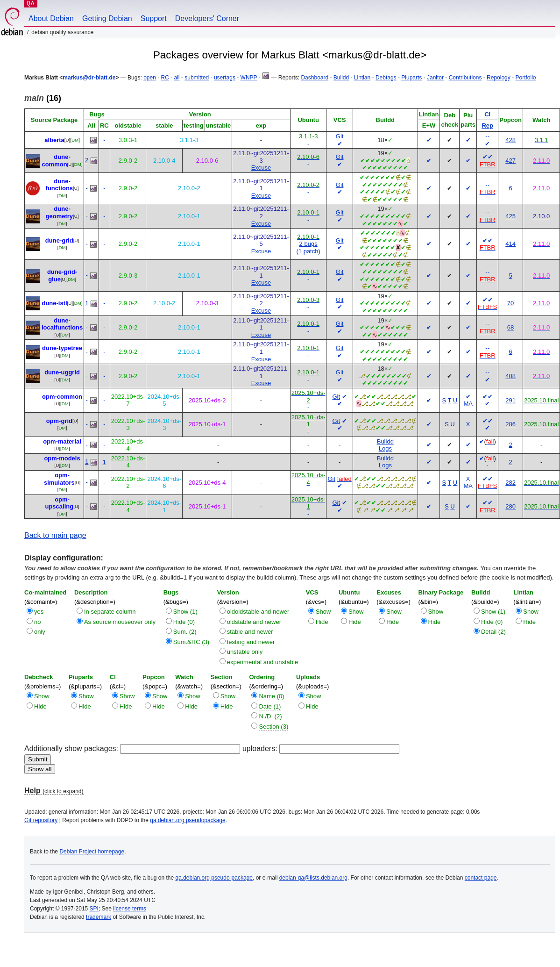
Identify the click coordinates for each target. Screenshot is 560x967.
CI (487, 114)
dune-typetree (62, 348)
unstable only (245, 652)
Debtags (386, 78)
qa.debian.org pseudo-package (214, 878)
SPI (94, 909)
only (40, 632)
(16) (43, 98)
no (37, 622)
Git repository (41, 820)
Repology (499, 78)
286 (510, 424)
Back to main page (55, 535)
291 (510, 400)
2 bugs (308, 244)
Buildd (341, 78)
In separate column (110, 612)
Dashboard (315, 78)
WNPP (249, 78)
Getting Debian (107, 18)
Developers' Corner (207, 18)
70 (510, 303)
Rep (487, 125)
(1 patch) (308, 251)
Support (154, 18)
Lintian (362, 78)
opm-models (62, 458)
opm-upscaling (59, 503)
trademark (99, 917)
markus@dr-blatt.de (89, 78)
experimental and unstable (263, 662)
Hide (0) (184, 622)
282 (510, 483)
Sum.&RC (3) (191, 642)
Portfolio (525, 78)
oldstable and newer (254, 622)
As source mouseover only (120, 622)
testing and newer (251, 642)
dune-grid (59, 240)
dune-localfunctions (62, 324)
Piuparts (411, 78)
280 (510, 506)
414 (510, 244)
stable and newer (250, 632)
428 (510, 140)
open (150, 78)
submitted (197, 78)
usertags (225, 78)
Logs (385, 448)
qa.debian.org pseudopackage (188, 820)
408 (510, 376)
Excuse (261, 168)
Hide (322, 622)
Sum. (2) (185, 632)
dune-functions (60, 185)
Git (340, 136)
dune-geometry (60, 212)
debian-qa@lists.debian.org (313, 878)
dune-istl (54, 303)
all (177, 78)
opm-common (62, 397)
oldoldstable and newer (258, 612)
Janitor (435, 78)
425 (510, 216)
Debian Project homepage (92, 852)
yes (39, 612)
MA (468, 404)
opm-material (62, 441)
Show (323, 612)
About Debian (51, 18)
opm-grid (59, 421)
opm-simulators (59, 479)
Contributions (465, 78)
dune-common (56, 161)
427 (510, 161)
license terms (130, 909)
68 (510, 327)
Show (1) (185, 612)
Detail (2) (493, 632)
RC (165, 78)
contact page (481, 878)
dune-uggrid (62, 372)
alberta (54, 140)
